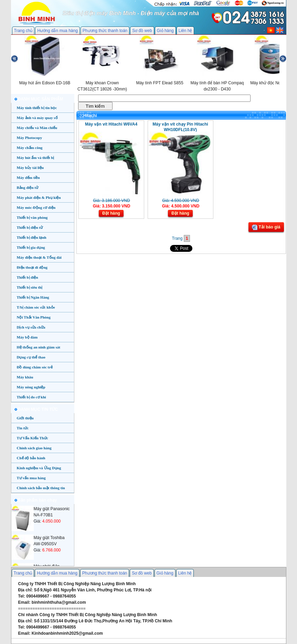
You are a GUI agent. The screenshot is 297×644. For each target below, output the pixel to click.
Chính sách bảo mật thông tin (41, 488)
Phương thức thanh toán (105, 31)
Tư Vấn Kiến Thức (33, 438)
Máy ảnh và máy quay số (37, 118)
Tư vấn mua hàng (31, 478)
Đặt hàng (111, 213)
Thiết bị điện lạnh (32, 237)
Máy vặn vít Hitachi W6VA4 (111, 124)
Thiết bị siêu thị (30, 287)
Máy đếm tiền (28, 178)
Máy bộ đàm (27, 337)
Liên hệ (185, 31)
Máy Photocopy (30, 138)
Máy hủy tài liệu (30, 168)
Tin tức (23, 428)
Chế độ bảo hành (31, 458)
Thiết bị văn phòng (32, 217)
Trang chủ (23, 31)
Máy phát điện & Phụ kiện (39, 197)
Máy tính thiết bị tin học (37, 108)
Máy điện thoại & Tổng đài (39, 257)
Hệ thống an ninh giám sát (39, 347)
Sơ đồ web (142, 31)
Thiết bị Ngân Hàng (33, 297)
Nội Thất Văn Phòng (34, 317)
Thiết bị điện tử (30, 227)
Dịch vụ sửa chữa (31, 327)
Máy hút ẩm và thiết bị (36, 158)
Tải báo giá (266, 227)
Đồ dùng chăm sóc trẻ (35, 367)
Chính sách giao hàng (34, 448)
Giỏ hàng (165, 31)
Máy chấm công (30, 148)
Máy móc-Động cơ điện (36, 207)
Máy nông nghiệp (31, 387)
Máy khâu (25, 377)
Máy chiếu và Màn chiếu (37, 128)
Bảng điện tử (28, 187)
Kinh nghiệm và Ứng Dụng (39, 468)
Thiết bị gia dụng (31, 247)
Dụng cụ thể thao (31, 357)
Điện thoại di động (32, 267)
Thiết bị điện (28, 277)
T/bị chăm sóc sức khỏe (36, 307)
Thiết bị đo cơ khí (31, 397)
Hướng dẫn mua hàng (57, 31)
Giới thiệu (25, 418)
